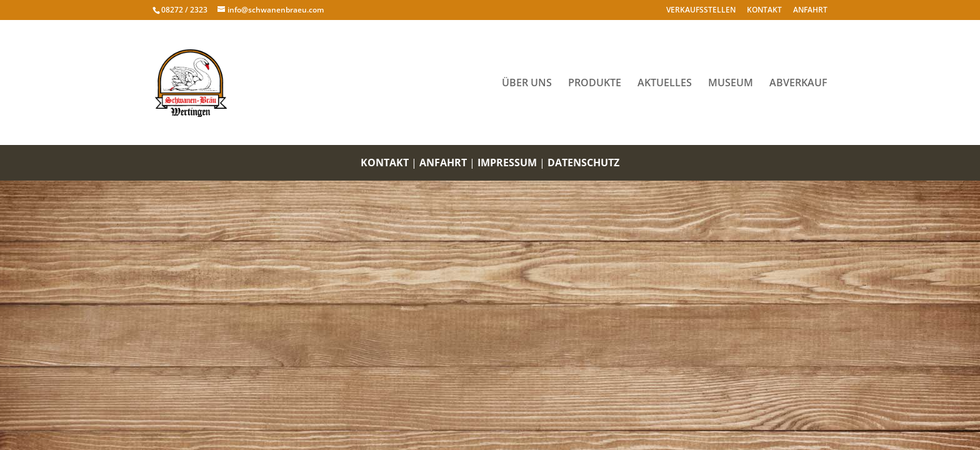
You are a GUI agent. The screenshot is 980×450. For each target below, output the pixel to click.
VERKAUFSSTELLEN (701, 10)
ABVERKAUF (798, 84)
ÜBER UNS (527, 84)
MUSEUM (731, 84)
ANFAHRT (810, 10)
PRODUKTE (595, 84)
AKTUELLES (665, 84)
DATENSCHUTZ (583, 162)
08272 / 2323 (184, 10)
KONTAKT (764, 10)
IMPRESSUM (507, 162)
